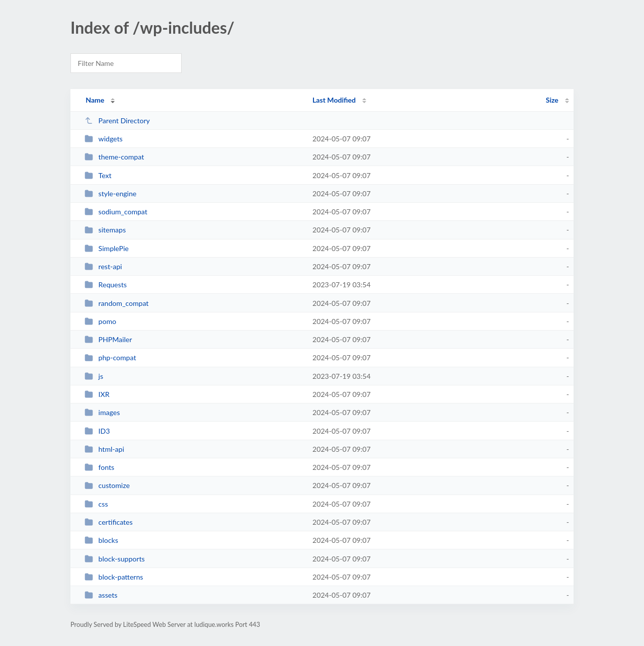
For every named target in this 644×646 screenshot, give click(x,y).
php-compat (110, 357)
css (96, 504)
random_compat (116, 303)
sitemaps (105, 230)
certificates (109, 522)
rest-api (103, 266)
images (102, 412)
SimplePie (107, 248)
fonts (99, 467)
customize (107, 485)
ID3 (97, 431)
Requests (106, 285)
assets (101, 595)
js (94, 376)
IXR (97, 394)
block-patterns (114, 577)
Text (98, 175)
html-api (104, 449)
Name (95, 100)
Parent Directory (117, 120)
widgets (104, 139)
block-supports (114, 559)
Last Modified (334, 100)
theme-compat (114, 157)
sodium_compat (116, 212)
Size (552, 100)
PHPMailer (108, 339)
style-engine (110, 193)
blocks (101, 540)
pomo (100, 321)
